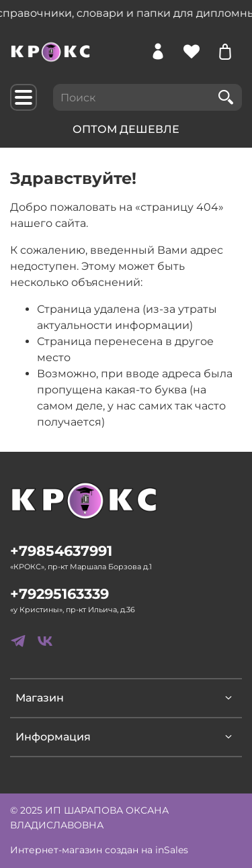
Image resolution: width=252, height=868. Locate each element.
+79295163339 (59, 594)
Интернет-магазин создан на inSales (99, 850)
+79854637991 (61, 551)
